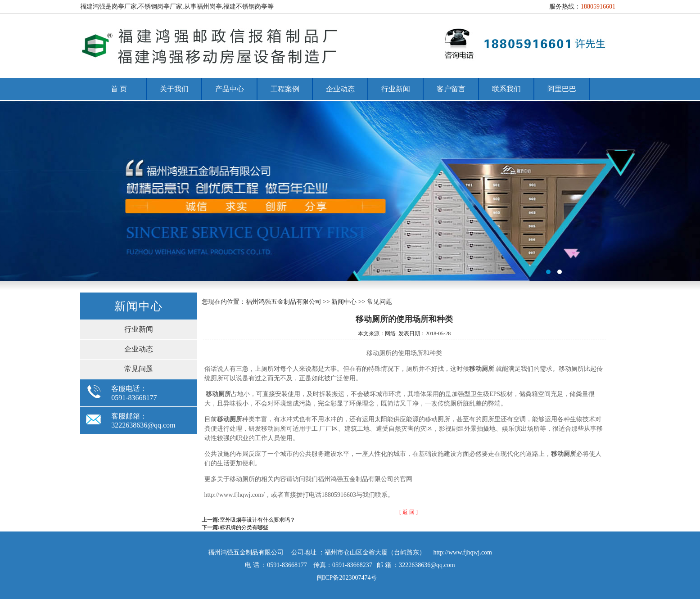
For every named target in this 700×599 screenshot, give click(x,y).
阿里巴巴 (562, 89)
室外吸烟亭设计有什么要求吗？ (257, 520)
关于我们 (174, 89)
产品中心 (230, 89)
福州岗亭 (350, 191)
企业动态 (340, 89)
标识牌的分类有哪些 (244, 527)
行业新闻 (396, 89)
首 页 (119, 89)
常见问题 (139, 369)
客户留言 (451, 89)
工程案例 (285, 89)
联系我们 (506, 89)
